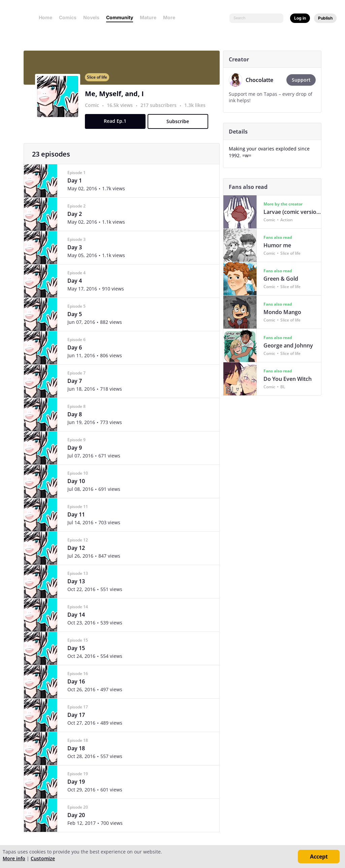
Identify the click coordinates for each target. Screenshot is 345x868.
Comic (94, 109)
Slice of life (99, 81)
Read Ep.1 (117, 125)
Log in (300, 18)
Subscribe (180, 125)
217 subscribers (161, 109)
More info (14, 858)
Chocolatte (261, 80)
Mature (148, 17)
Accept (319, 857)
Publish (325, 18)
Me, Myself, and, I (116, 98)
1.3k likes (197, 109)
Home (45, 17)
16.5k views (122, 109)
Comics (68, 17)
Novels (91, 17)
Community (120, 17)
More (171, 17)
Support (305, 80)
